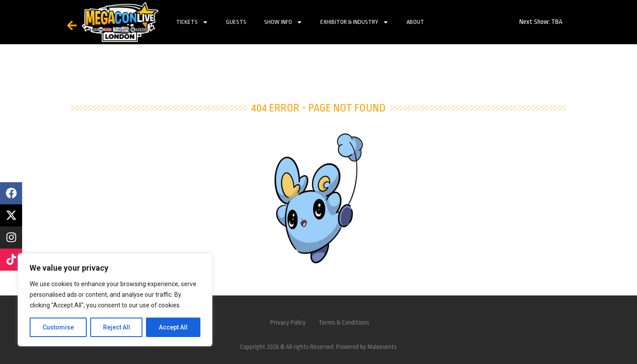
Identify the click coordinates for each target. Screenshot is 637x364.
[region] (115, 300)
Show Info (283, 22)
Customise (58, 327)
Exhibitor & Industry (355, 22)
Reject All (117, 327)
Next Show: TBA (541, 22)
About (415, 22)
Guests (236, 22)
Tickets (192, 22)
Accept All (173, 327)
